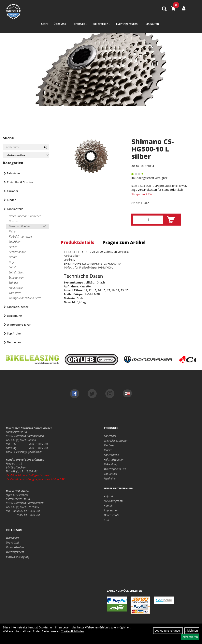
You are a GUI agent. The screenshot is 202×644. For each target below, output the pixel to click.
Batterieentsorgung (18, 557)
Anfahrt (108, 496)
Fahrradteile (15, 209)
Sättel (12, 267)
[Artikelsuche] (164, 9)
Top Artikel (14, 333)
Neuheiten (14, 342)
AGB (107, 520)
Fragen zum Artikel (124, 242)
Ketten (13, 231)
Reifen (13, 262)
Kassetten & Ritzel (19, 226)
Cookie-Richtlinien (72, 631)
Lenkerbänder (17, 252)
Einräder (13, 191)
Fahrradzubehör (18, 307)
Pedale (13, 257)
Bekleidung (14, 316)
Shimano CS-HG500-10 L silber (152, 149)
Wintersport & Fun (19, 325)
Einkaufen (153, 24)
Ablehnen (192, 631)
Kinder (11, 200)
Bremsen (14, 221)
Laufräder (15, 242)
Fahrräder (14, 173)
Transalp (81, 24)
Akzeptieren (190, 637)
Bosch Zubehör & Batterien (25, 216)
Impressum (111, 510)
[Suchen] (45, 147)
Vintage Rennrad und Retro (25, 298)
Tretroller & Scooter (20, 182)
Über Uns (61, 24)
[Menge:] (148, 220)
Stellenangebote (114, 501)
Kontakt (109, 506)
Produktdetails (78, 242)
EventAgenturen (128, 24)
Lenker (13, 247)
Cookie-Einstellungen (168, 631)
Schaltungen (16, 277)
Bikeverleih (102, 24)
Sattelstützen (16, 272)
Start (44, 24)
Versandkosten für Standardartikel (160, 190)
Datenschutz (111, 515)
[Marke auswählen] (26, 155)
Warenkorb (13, 538)
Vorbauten (15, 293)
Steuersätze (16, 288)
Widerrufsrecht (15, 552)
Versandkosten (15, 547)
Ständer (14, 283)
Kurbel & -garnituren (21, 237)
